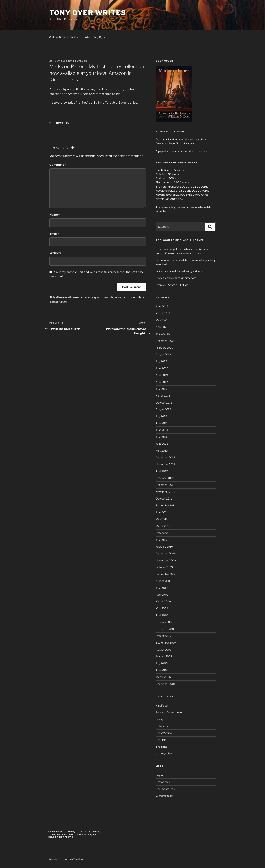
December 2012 (165, 457)
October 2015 (164, 403)
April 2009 (162, 595)
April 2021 (162, 327)
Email (54, 234)
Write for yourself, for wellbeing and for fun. (181, 271)
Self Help (161, 740)
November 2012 (165, 464)
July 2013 (161, 437)
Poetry (160, 719)
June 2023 (162, 306)
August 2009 (164, 581)
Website (55, 253)
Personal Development (169, 712)
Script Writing (164, 733)
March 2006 (163, 677)
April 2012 (162, 471)
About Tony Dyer (95, 37)
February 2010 (164, 547)
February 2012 (164, 478)
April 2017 (162, 382)
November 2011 (165, 492)
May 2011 (162, 519)
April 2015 (162, 423)
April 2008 (162, 615)
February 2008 (165, 622)
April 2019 (162, 375)
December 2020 (166, 341)
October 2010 (164, 533)
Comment (58, 165)
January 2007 (164, 656)
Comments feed (165, 789)
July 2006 (162, 663)
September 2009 (166, 574)
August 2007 (164, 650)
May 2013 (162, 451)
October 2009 (164, 567)
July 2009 (162, 588)
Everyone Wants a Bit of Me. (172, 285)
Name (55, 215)
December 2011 (165, 485)
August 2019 (163, 354)
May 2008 (162, 608)
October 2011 (164, 499)
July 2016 (161, 389)
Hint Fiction (162, 706)
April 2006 (162, 670)
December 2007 (166, 629)
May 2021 (162, 320)
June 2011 (162, 512)
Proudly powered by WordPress (67, 859)
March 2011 (163, 526)
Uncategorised (164, 753)
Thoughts (62, 123)
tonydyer (80, 61)
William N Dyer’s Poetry (63, 37)
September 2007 (166, 643)
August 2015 (163, 409)
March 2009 (163, 601)
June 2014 (162, 430)
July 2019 (161, 361)
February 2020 (164, 348)
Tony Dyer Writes (88, 13)
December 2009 (166, 553)
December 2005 (166, 684)
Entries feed (163, 782)
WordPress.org (165, 796)
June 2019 (162, 368)
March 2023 (163, 313)
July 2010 (161, 540)
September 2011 (166, 505)
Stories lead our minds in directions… (177, 278)
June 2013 (162, 444)
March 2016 (163, 396)
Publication (162, 726)
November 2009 (166, 560)
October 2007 (164, 636)
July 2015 (161, 416)
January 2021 (164, 334)
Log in (159, 775)
